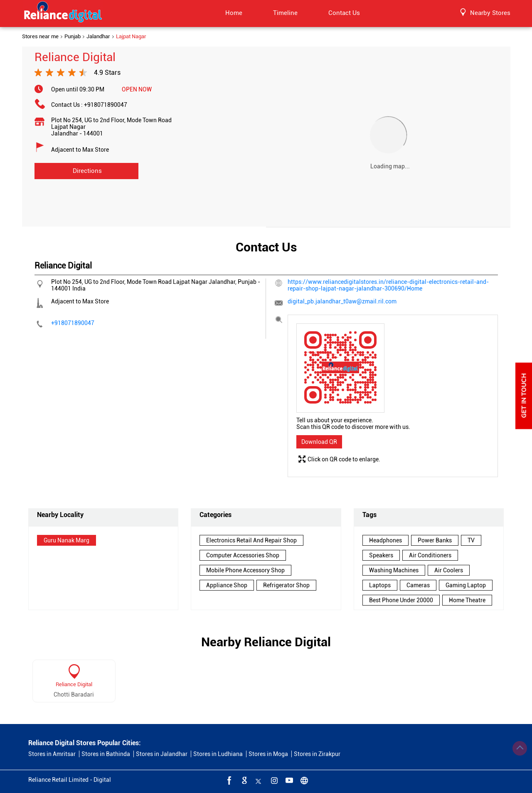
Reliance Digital (74, 684)
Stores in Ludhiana (218, 754)
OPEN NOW (137, 89)
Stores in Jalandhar (162, 754)
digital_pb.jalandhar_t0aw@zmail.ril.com (342, 301)
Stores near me (40, 37)
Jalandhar (98, 37)
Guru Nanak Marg (66, 540)
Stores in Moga (268, 754)
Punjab (73, 37)
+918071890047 (106, 105)
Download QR (319, 442)
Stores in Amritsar (52, 754)
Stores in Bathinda (106, 754)
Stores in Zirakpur (317, 754)
